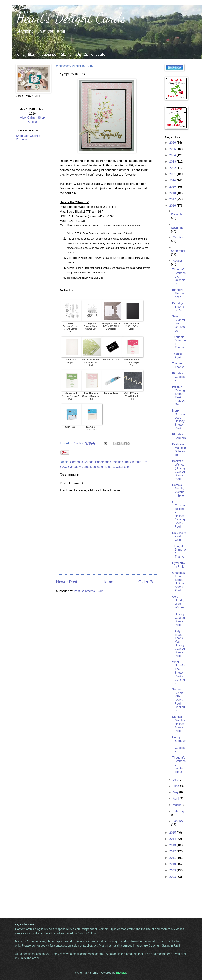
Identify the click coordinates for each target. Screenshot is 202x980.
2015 (173, 833)
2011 (173, 858)
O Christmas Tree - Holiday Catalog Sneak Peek (178, 514)
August (177, 261)
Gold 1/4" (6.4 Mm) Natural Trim (131, 396)
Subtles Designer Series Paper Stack (91, 362)
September (178, 251)
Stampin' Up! (139, 462)
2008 (173, 877)
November (178, 228)
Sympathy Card (78, 467)
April (176, 799)
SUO (63, 467)
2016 (173, 206)
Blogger (121, 973)
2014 (173, 839)
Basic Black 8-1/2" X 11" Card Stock (131, 326)
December (178, 214)
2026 (173, 143)
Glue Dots (70, 427)
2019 (173, 187)
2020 (173, 180)
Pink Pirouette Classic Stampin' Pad (91, 396)
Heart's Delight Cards (71, 18)
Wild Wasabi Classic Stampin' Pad (70, 396)
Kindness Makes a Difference (179, 450)
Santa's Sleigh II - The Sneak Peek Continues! (179, 700)
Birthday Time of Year (178, 293)
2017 (173, 199)
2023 (173, 162)
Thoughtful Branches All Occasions (179, 277)
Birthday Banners (179, 436)
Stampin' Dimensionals (91, 428)
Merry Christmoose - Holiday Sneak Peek (178, 419)
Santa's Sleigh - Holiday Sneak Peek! (178, 724)
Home (108, 582)
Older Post (148, 582)
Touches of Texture (102, 467)
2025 (173, 149)
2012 (173, 851)
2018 (173, 193)
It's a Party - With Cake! (179, 536)
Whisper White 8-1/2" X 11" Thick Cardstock (111, 326)
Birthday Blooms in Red (178, 307)
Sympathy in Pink (179, 565)
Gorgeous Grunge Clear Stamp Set (91, 326)
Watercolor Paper (70, 361)
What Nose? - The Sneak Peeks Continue (179, 673)
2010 (173, 864)
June (176, 786)
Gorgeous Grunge (82, 462)
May (176, 792)
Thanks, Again (177, 356)
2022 (173, 168)
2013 (173, 845)
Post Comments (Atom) (89, 591)
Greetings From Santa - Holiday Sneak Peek (178, 582)
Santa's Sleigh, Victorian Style (178, 490)
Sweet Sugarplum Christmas (178, 324)
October (178, 237)
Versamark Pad (111, 360)
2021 (173, 174)
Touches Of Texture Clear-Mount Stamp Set (70, 327)
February (179, 811)
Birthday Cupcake (178, 377)
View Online (28, 118)
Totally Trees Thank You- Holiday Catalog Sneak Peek (178, 643)
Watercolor (123, 467)
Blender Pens (111, 393)
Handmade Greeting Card (112, 462)
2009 (173, 870)
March (177, 805)
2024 (173, 155)
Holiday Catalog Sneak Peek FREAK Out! (178, 395)
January (178, 821)
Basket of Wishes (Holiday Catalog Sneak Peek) (179, 470)
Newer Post (67, 582)
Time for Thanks (178, 365)
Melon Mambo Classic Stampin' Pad (131, 362)
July (176, 780)
